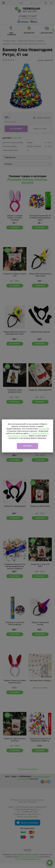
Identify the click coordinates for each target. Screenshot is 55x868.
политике (43, 429)
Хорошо (27, 446)
